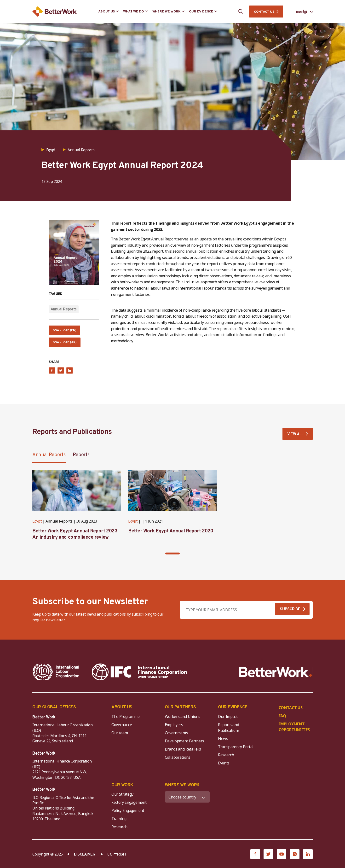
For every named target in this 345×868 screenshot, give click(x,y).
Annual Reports (64, 309)
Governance (122, 728)
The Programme (126, 720)
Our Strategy (122, 798)
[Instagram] (295, 857)
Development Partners (185, 744)
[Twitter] (268, 857)
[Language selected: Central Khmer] (301, 12)
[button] (172, 557)
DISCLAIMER (85, 858)
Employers (174, 728)
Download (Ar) (67, 345)
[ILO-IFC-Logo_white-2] (56, 675)
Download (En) (67, 331)
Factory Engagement (129, 806)
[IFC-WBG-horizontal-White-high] (139, 675)
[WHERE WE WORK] (187, 800)
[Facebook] (255, 857)
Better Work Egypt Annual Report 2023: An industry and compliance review (75, 538)
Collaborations (178, 761)
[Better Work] (276, 675)
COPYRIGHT (118, 858)
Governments (176, 736)
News (223, 742)
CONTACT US (264, 12)
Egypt (37, 525)
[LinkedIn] (308, 857)
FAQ (282, 719)
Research (226, 758)
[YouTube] (282, 857)
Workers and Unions (183, 720)
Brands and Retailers (183, 752)
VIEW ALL (295, 438)
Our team (120, 736)
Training (119, 822)
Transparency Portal (236, 750)
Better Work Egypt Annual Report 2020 (171, 535)
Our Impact (228, 720)
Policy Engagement (129, 814)
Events (224, 766)
